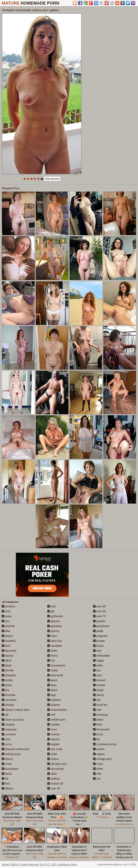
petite (98, 631)
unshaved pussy (105, 744)
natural (53, 739)
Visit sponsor (52, 179)
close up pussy (13, 720)
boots (7, 685)
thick (98, 725)
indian (53, 670)
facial (7, 774)
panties (99, 621)
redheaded (101, 656)
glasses (54, 621)
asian (7, 616)
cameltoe (9, 700)
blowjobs (9, 675)
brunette (9, 695)
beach (7, 636)
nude (52, 754)
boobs (7, 680)
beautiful (9, 641)
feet (6, 784)
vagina (99, 754)
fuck (52, 606)
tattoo (98, 720)
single (98, 690)
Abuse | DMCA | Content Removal (20, 864)
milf (51, 715)
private (99, 641)
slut (97, 700)
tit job (98, 734)
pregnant (100, 636)
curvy (7, 744)
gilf (51, 611)
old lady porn (57, 764)
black (7, 665)
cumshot (9, 734)
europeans (10, 769)
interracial (55, 675)
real (97, 651)
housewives (56, 665)
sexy (98, 675)
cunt (6, 739)
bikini (7, 661)
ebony (7, 759)
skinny (99, 695)
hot (51, 661)
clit (5, 715)
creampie (9, 729)
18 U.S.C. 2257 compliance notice (58, 864)
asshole (8, 626)
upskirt (99, 749)
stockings (101, 715)
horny (52, 656)
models (54, 725)
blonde (8, 670)
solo (97, 710)
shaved (99, 680)
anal (6, 611)
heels (52, 651)
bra (5, 690)
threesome (101, 729)
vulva (98, 764)
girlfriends (55, 616)
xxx (97, 779)
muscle (53, 734)
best (6, 646)
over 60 (99, 611)
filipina (7, 788)
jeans (52, 680)
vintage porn (103, 759)
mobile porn (56, 720)
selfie (98, 665)
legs (52, 695)
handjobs (55, 646)
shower (99, 685)
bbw (6, 631)
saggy (98, 661)
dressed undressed (15, 749)
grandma (55, 626)
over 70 (99, 616)
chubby (8, 705)
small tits (100, 705)
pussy (98, 646)
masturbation (57, 710)
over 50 (99, 606)
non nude (55, 749)
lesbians (54, 700)
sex (97, 670)
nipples (53, 744)
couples (8, 725)
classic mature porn (16, 710)
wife (97, 774)
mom (52, 729)
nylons (53, 759)
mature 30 (55, 784)
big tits (7, 656)
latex (52, 685)
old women (56, 769)
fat (5, 779)
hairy (52, 636)
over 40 (54, 788)
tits (97, 739)
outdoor (54, 779)
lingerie (54, 705)
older (52, 774)
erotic (7, 764)
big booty (9, 651)
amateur (9, 606)
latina (52, 690)
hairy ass (55, 641)
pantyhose (101, 626)
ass (6, 621)
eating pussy (11, 754)
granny (53, 631)
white (98, 769)
